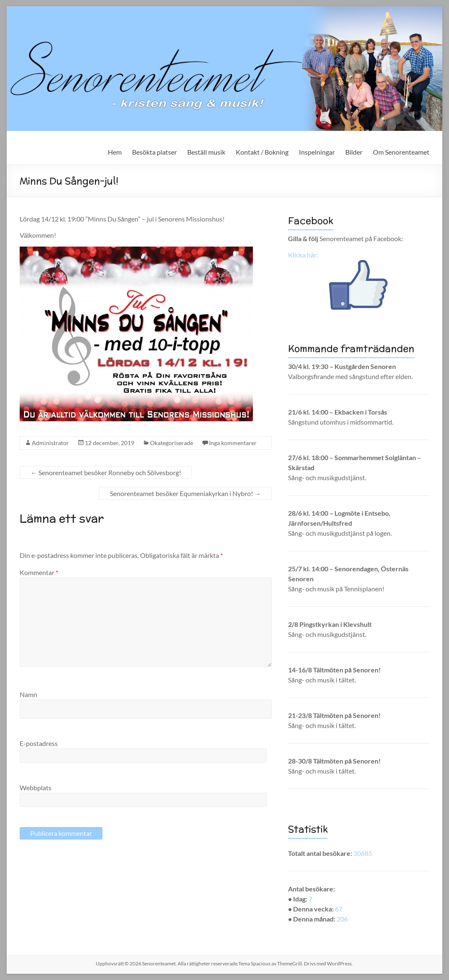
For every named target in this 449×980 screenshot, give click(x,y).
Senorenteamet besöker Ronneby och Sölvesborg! (106, 472)
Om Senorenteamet (401, 152)
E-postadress (39, 743)
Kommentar (39, 572)
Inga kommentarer (233, 443)
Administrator (50, 443)
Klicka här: (303, 255)
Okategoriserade (172, 443)
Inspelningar (317, 152)
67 (339, 909)
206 (342, 919)
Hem (115, 152)
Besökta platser (154, 152)
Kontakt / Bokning (262, 152)
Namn (28, 694)
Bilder (354, 152)
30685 (363, 853)
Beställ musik (206, 152)
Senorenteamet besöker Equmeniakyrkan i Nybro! (185, 493)
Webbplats (36, 788)
